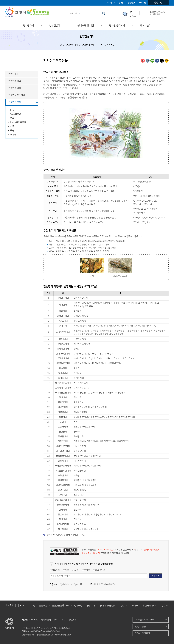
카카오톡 (167, 61)
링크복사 (143, 61)
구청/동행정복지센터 (145, 620)
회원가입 (120, 3)
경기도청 (78, 606)
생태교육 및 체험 (86, 26)
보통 (75, 570)
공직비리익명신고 (108, 606)
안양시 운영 (140, 627)
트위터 (162, 61)
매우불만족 (99, 570)
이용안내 (72, 620)
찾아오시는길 (59, 620)
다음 (23, 605)
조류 (12, 118)
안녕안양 (131, 3)
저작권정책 (46, 620)
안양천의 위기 (15, 88)
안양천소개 (13, 74)
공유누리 (91, 606)
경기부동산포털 (40, 606)
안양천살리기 (56, 26)
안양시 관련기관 (143, 633)
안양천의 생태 (15, 102)
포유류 (13, 135)
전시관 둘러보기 (117, 26)
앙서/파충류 (16, 114)
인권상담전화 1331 (60, 606)
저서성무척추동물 (18, 122)
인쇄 (148, 61)
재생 (20, 605)
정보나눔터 (146, 26)
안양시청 (158, 3)
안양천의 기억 (15, 81)
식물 (12, 126)
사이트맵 (142, 3)
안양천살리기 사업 (17, 95)
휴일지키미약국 (150, 606)
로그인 (110, 3)
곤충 (12, 130)
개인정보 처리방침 (30, 620)
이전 (17, 605)
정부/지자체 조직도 (129, 606)
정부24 (165, 606)
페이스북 (157, 61)
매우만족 (55, 570)
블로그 (152, 61)
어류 (12, 110)
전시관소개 (28, 26)
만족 (66, 570)
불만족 (86, 570)
